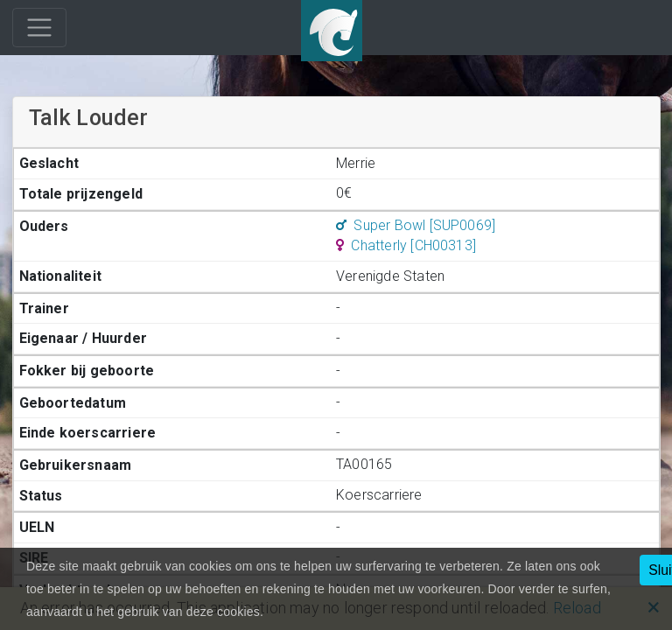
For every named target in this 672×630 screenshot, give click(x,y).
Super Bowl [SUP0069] (416, 225)
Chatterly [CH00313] (406, 245)
